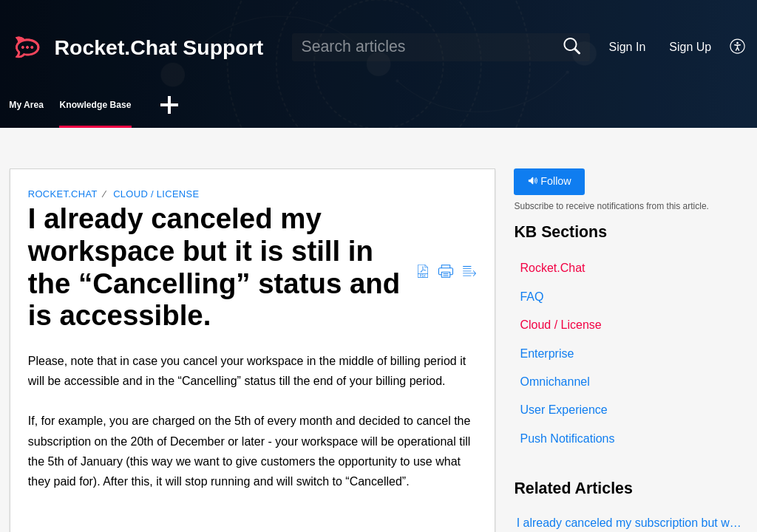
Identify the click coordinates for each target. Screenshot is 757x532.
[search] (441, 47)
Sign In (627, 47)
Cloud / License (156, 199)
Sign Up (690, 47)
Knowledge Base (180, 108)
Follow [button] (550, 186)
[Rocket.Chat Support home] (27, 47)
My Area (58, 108)
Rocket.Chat (63, 199)
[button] (738, 47)
